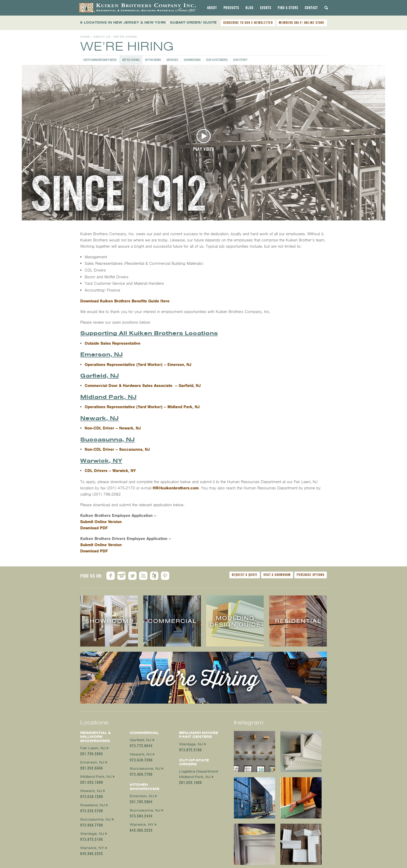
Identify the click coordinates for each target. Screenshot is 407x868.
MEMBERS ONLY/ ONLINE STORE (302, 23)
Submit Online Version (101, 522)
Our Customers (217, 60)
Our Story (240, 60)
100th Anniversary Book (100, 60)
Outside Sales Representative (113, 343)
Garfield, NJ (141, 740)
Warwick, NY (92, 848)
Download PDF (94, 528)
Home (85, 37)
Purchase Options (311, 575)
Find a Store (288, 8)
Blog (250, 8)
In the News (153, 60)
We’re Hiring (131, 60)
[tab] (212, 8)
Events (266, 8)
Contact (311, 8)
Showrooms (192, 60)
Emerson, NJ (92, 762)
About (212, 8)
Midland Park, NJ (96, 777)
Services (172, 60)
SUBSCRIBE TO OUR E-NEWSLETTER (248, 23)
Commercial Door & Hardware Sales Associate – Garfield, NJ (143, 386)
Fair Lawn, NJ (93, 748)
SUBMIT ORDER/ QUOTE (193, 22)
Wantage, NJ (92, 834)
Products (231, 8)
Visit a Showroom (277, 575)
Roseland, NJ (93, 805)
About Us (102, 37)
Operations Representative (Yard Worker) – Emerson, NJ (138, 365)
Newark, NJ (91, 791)
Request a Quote (245, 575)
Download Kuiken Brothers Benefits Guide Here (125, 301)
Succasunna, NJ (96, 819)
